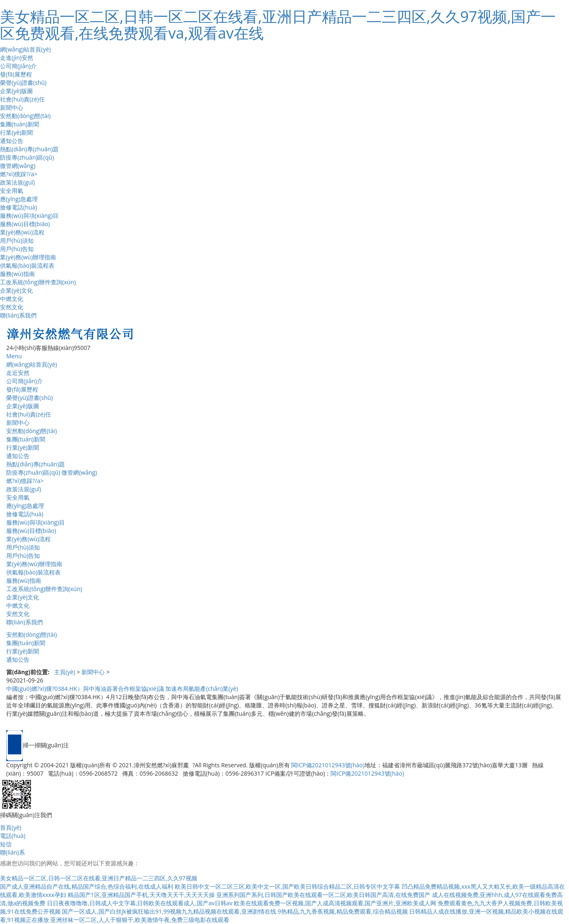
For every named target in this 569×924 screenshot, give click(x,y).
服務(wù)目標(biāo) (25, 224)
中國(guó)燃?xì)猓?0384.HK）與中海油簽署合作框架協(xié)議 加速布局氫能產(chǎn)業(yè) (122, 689)
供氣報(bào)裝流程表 (27, 265)
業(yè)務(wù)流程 (22, 232)
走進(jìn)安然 (17, 58)
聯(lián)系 (12, 852)
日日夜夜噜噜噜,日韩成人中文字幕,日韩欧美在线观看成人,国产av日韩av (140, 903)
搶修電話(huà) (18, 207)
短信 (6, 844)
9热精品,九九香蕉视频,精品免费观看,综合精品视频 (343, 911)
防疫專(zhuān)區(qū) (27, 157)
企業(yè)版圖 (16, 91)
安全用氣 (12, 191)
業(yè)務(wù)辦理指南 (28, 257)
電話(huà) (13, 836)
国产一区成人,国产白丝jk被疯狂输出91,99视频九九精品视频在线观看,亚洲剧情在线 (169, 911)
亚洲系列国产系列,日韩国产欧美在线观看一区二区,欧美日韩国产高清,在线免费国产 (323, 895)
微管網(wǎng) (18, 166)
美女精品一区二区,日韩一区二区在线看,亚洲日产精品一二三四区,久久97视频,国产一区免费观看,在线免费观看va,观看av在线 (278, 25)
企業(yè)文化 (16, 290)
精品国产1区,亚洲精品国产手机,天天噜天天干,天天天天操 (141, 895)
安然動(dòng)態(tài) (25, 116)
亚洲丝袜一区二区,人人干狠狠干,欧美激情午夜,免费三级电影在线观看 (140, 920)
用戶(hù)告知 (17, 249)
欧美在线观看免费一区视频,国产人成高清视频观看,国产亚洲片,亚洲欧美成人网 (335, 903)
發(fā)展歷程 (16, 74)
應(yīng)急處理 (19, 199)
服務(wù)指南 (17, 274)
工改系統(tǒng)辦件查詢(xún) (38, 282)
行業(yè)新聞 (16, 132)
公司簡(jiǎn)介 (18, 66)
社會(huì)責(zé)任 (22, 99)
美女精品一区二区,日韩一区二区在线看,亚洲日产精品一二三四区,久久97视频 (99, 878)
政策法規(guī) (17, 182)
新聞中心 (12, 107)
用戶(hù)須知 (17, 240)
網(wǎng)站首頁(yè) (25, 49)
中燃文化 (12, 299)
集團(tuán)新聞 (20, 124)
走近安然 (18, 373)
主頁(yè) (65, 672)
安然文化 (12, 307)
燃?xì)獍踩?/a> (19, 174)
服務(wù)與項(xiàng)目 (29, 216)
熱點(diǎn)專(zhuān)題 (29, 149)
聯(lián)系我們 (18, 315)
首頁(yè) (11, 827)
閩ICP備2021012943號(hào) (328, 765)
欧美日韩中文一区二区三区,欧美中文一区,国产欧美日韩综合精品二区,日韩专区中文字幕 (288, 886)
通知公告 (12, 141)
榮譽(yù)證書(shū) (23, 83)
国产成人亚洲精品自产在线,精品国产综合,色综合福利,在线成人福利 (87, 886)
